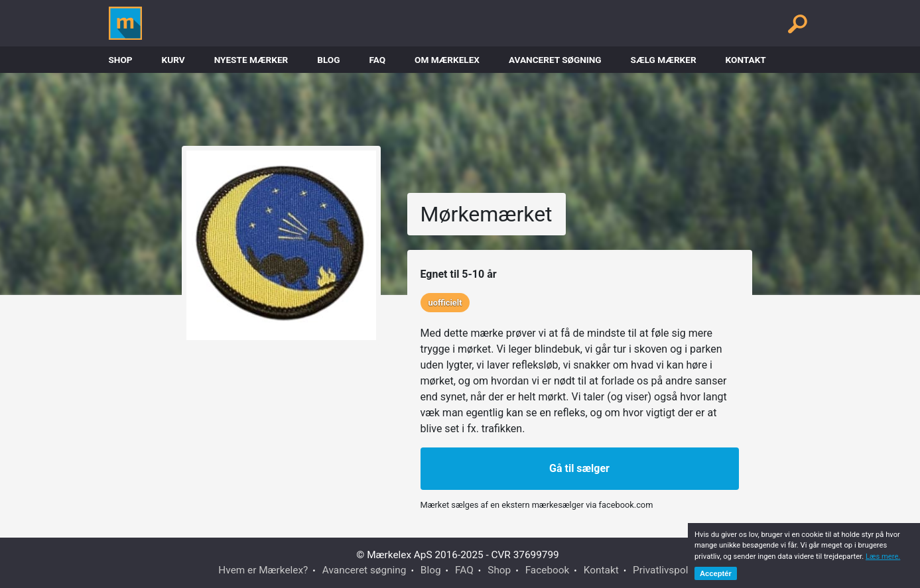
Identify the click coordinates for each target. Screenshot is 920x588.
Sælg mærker (664, 60)
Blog (328, 60)
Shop (121, 60)
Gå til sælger (579, 468)
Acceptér (716, 573)
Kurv (173, 60)
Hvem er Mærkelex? (263, 570)
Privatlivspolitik (667, 570)
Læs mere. (883, 557)
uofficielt (445, 303)
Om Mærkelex (447, 60)
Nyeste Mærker (251, 60)
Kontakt (746, 60)
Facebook (548, 570)
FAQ (377, 60)
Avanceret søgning (555, 60)
